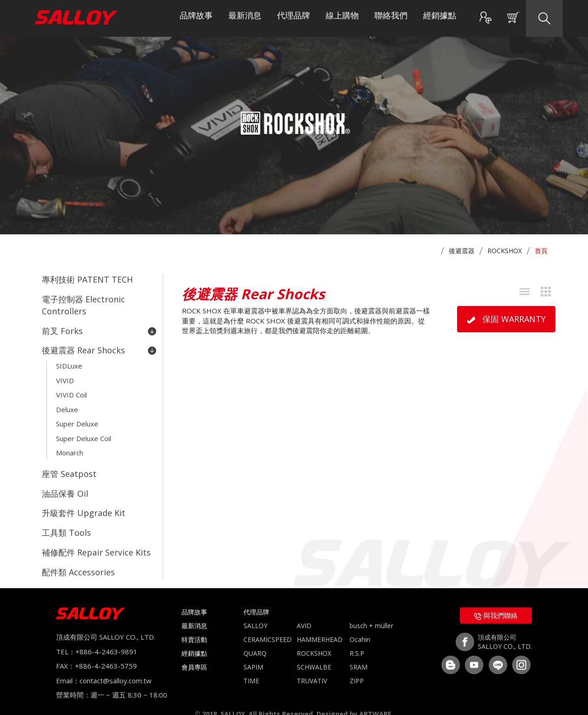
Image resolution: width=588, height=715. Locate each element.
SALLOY (255, 610)
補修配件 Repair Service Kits (96, 538)
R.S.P (357, 637)
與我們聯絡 (496, 599)
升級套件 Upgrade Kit (84, 500)
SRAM (359, 651)
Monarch (70, 443)
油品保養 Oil (65, 482)
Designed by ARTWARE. (355, 697)
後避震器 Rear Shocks (99, 347)
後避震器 (462, 251)
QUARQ (255, 637)
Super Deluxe (77, 416)
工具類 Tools (66, 519)
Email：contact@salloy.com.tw (104, 664)
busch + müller (371, 610)
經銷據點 (440, 18)
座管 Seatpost (69, 463)
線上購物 (342, 18)
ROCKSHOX (505, 251)
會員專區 (194, 651)
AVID (304, 610)
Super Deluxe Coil (84, 430)
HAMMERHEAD (320, 623)
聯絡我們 (391, 18)
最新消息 (245, 18)
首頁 (541, 251)
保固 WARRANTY (506, 319)
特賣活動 (194, 623)
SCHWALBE (314, 651)
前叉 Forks (99, 329)
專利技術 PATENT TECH (87, 279)
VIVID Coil (71, 389)
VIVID (65, 375)
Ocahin (360, 623)
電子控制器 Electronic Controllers (83, 304)
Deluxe (67, 403)
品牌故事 (196, 18)
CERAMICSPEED (268, 623)
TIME (251, 665)
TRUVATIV (312, 665)
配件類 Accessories (78, 556)
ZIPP (357, 665)
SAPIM (253, 651)
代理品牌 (294, 18)
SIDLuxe (69, 362)
